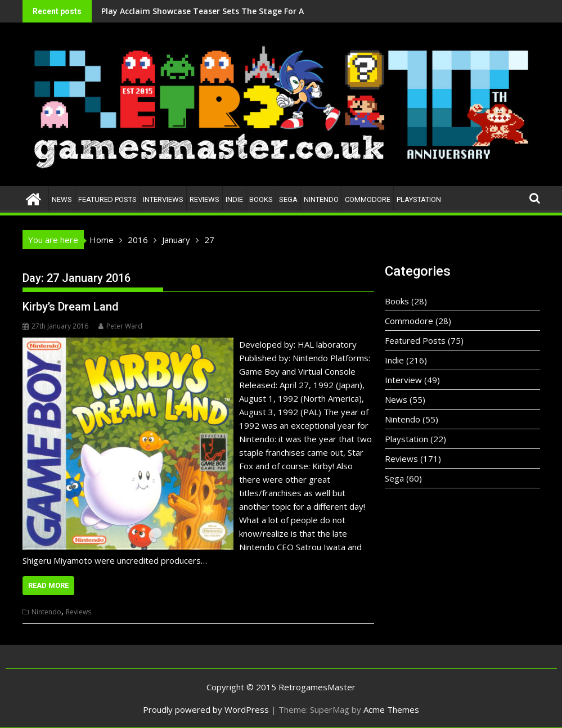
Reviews (204, 199)
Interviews (163, 199)
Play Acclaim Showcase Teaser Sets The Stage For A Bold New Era (172, 11)
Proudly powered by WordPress (206, 709)
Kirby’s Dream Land (71, 307)
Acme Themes (391, 709)
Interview (403, 380)
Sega (288, 199)
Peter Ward (120, 326)
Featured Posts (107, 199)
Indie (234, 199)
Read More (48, 585)
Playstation (419, 199)
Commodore (368, 199)
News (62, 199)
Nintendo (321, 199)
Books (261, 199)
